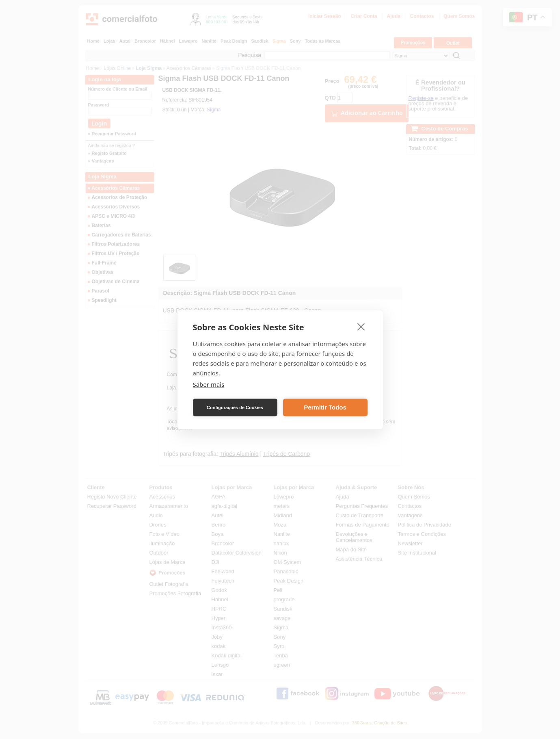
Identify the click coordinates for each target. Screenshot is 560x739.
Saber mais (209, 384)
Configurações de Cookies (235, 407)
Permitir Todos (325, 407)
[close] (361, 326)
